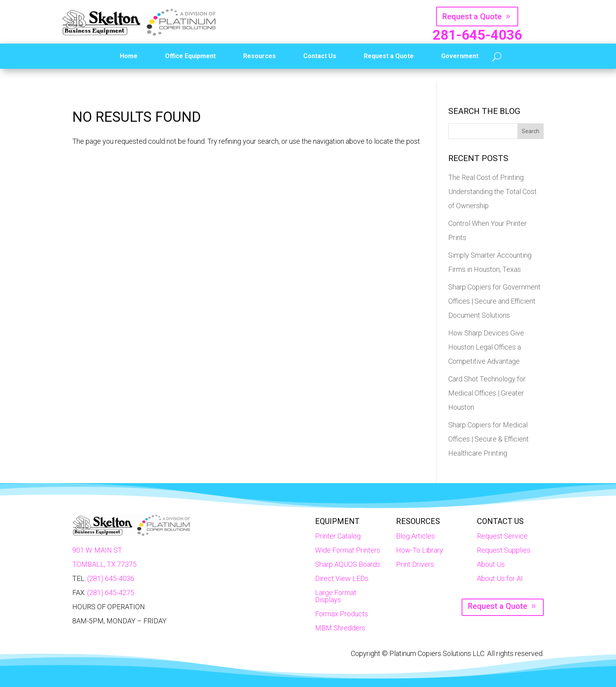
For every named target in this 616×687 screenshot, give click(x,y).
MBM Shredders (340, 628)
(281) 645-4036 (111, 578)
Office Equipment (190, 56)
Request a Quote (472, 16)
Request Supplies (504, 550)
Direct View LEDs (342, 578)
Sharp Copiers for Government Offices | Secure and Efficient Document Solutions (494, 301)
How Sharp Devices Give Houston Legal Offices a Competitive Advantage (486, 347)
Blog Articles (415, 536)
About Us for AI (500, 578)
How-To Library (420, 550)
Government (460, 56)
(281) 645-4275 (111, 593)
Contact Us (320, 56)
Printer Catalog (338, 536)
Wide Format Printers (348, 550)
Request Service (502, 536)
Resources (259, 56)
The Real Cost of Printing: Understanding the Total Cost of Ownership (492, 191)
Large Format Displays (336, 596)
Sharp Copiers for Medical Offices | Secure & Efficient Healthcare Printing (489, 439)
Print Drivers (415, 564)
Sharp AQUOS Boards (348, 564)
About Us (491, 564)
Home (129, 56)
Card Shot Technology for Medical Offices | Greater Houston (487, 393)
